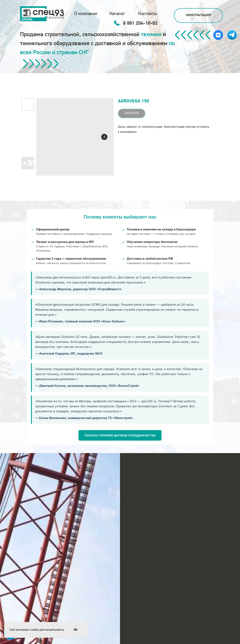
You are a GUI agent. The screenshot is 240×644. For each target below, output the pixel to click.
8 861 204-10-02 (140, 23)
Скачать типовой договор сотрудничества (120, 435)
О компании (86, 14)
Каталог (117, 14)
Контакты (147, 14)
